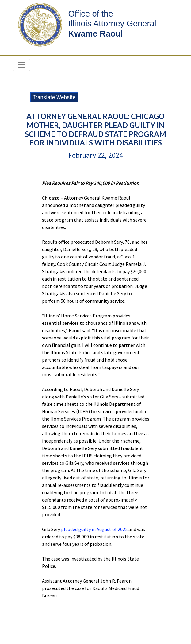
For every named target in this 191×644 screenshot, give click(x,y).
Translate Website (54, 97)
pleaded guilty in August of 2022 (94, 529)
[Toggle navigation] (21, 65)
